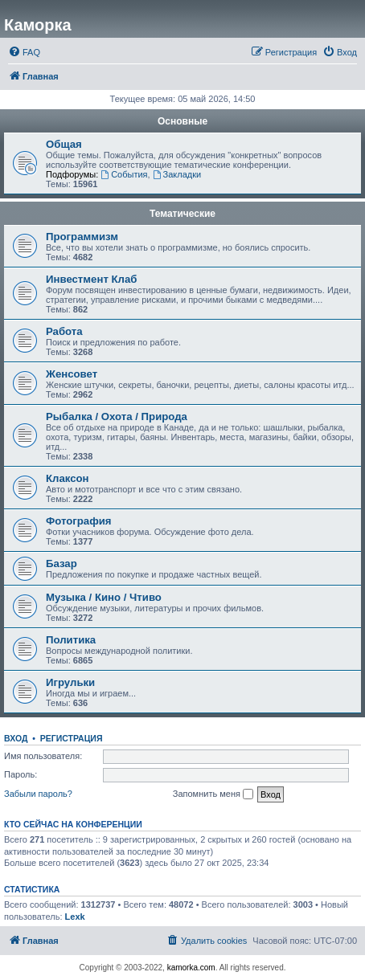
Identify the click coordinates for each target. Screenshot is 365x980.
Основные (182, 121)
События (124, 174)
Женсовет (72, 374)
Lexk (75, 917)
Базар (62, 563)
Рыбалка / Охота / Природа (117, 416)
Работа (64, 331)
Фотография (79, 521)
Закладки (177, 174)
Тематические (182, 214)
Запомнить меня (213, 794)
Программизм (82, 237)
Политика (71, 640)
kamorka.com (191, 968)
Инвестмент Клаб (91, 279)
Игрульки (70, 682)
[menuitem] (24, 52)
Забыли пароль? (38, 794)
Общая (64, 144)
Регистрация (72, 738)
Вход (16, 738)
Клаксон (68, 478)
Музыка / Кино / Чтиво (104, 597)
